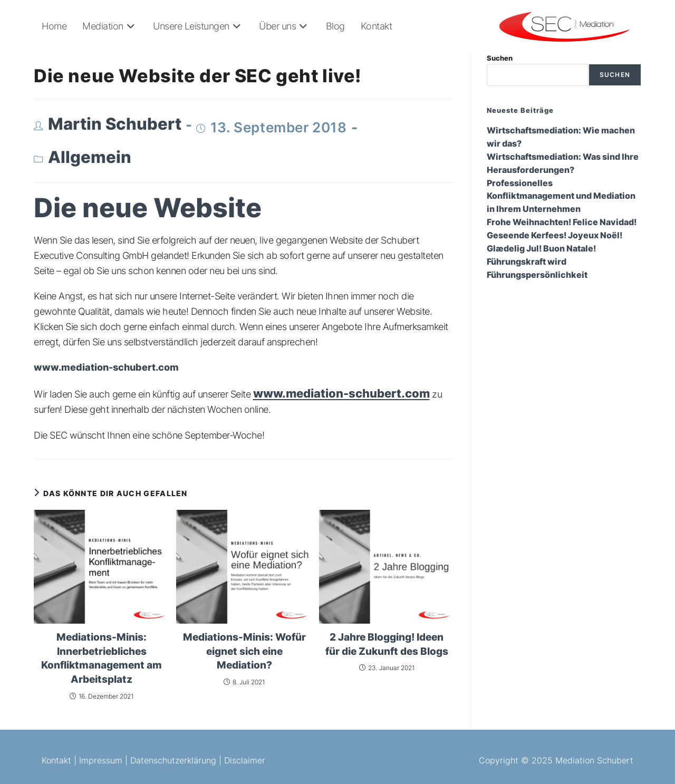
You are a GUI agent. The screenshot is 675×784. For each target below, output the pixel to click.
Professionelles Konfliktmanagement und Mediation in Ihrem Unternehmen (561, 196)
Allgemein (90, 157)
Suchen (500, 58)
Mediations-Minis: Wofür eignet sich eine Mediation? (244, 651)
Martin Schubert (115, 124)
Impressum (101, 760)
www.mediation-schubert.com (341, 393)
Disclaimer (245, 760)
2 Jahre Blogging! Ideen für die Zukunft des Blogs (387, 644)
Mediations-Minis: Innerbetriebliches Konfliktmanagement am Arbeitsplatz (102, 658)
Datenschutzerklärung (173, 760)
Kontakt (56, 760)
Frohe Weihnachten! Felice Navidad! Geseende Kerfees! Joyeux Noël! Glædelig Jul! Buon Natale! (562, 235)
